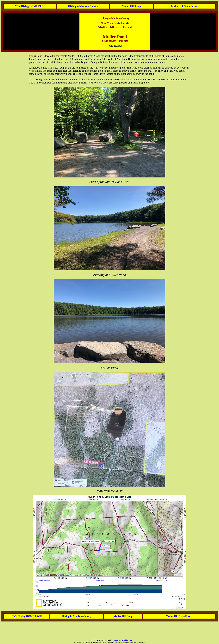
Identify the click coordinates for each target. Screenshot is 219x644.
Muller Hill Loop (131, 6)
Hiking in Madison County (83, 6)
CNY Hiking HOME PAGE (30, 6)
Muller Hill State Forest (184, 6)
